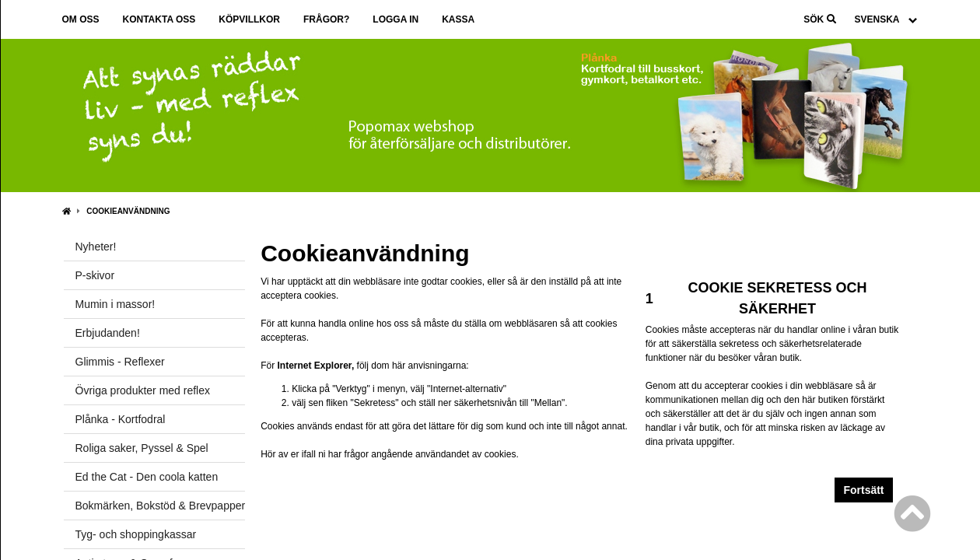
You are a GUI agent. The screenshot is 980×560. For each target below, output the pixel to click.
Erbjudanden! (108, 333)
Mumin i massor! (115, 304)
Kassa (458, 19)
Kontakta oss (159, 19)
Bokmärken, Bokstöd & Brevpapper (161, 506)
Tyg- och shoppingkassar (136, 534)
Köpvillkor (249, 19)
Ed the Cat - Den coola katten (147, 477)
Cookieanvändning (128, 211)
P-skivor (95, 275)
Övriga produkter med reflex (143, 390)
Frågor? (326, 19)
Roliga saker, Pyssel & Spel (142, 448)
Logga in (395, 19)
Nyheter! (96, 247)
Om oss (81, 19)
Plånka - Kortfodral (121, 419)
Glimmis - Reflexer (120, 362)
